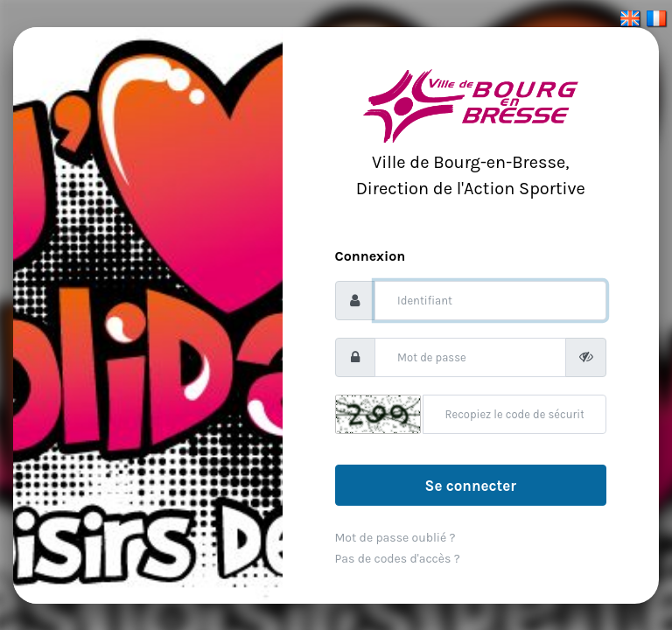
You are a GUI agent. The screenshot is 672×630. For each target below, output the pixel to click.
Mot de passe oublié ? (395, 538)
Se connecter (471, 486)
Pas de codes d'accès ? (398, 559)
